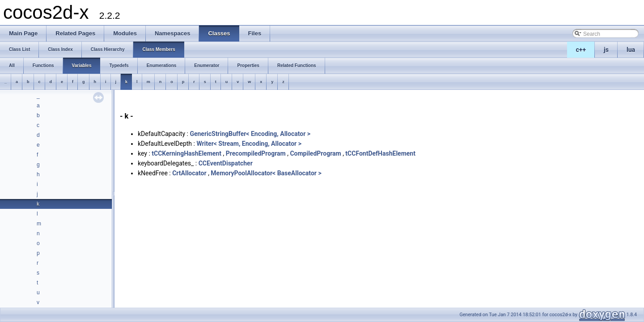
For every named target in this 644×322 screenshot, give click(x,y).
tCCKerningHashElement (186, 153)
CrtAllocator (189, 173)
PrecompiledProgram (256, 153)
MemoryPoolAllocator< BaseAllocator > (266, 173)
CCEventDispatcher (226, 163)
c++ (581, 50)
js (606, 50)
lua (631, 50)
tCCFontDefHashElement (380, 153)
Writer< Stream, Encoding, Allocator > (249, 144)
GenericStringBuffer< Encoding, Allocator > (250, 134)
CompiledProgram (315, 153)
